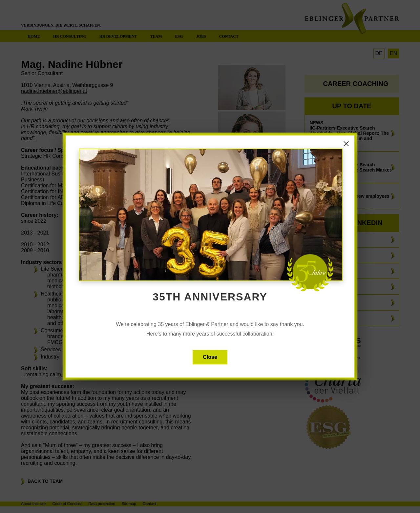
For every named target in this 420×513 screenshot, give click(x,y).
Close (210, 357)
